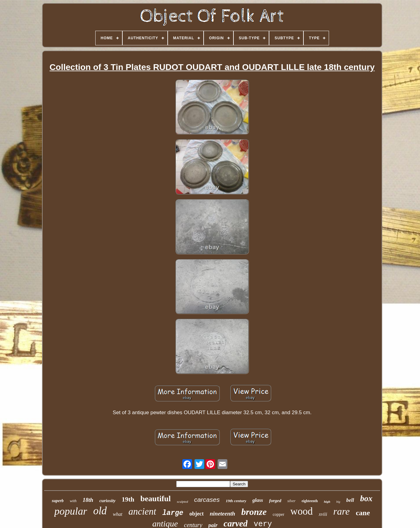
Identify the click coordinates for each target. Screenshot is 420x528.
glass (258, 500)
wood (301, 511)
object (196, 514)
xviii (323, 514)
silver (291, 501)
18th (88, 500)
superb (58, 501)
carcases (207, 500)
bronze (254, 512)
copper (278, 514)
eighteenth (310, 501)
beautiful (156, 499)
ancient (142, 511)
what (118, 514)
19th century (236, 501)
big (338, 502)
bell (350, 500)
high (327, 502)
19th (128, 499)
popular (71, 511)
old (100, 511)
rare (341, 511)
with (73, 501)
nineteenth (222, 514)
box (366, 498)
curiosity (107, 501)
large (173, 513)
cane (363, 513)
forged (275, 501)
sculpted (182, 502)
